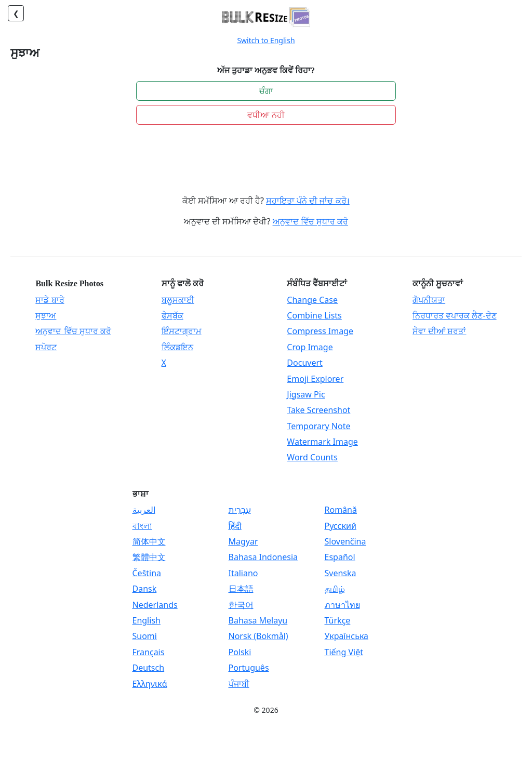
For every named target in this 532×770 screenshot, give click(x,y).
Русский (341, 526)
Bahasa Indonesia (263, 557)
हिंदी (235, 526)
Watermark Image (322, 442)
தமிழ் (335, 589)
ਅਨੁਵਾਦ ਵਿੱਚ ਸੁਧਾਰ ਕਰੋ (310, 221)
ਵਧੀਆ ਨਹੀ (266, 115)
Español (340, 557)
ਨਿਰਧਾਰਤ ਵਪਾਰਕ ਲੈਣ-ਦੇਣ (454, 315)
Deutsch (149, 668)
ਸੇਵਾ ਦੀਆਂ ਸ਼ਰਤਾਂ (439, 331)
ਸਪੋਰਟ (46, 347)
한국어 (241, 605)
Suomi (145, 636)
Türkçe (338, 620)
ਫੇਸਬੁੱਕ (172, 315)
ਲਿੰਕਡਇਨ (177, 347)
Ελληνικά (150, 684)
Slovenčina (345, 541)
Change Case (312, 300)
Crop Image (310, 347)
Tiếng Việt (344, 652)
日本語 (241, 589)
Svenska (341, 573)
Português (249, 668)
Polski (240, 652)
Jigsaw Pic (306, 394)
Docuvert (304, 363)
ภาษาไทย (342, 605)
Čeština (147, 573)
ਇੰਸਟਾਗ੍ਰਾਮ (182, 331)
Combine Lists (314, 315)
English (147, 620)
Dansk (145, 589)
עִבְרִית (240, 510)
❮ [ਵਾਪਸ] (16, 13)
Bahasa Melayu (258, 620)
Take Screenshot (318, 410)
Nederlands (155, 605)
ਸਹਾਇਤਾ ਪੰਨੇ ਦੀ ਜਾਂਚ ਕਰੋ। (308, 201)
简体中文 (149, 541)
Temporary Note (318, 426)
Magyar (243, 541)
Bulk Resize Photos (69, 283)
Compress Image (320, 331)
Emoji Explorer (315, 379)
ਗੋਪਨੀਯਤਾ (429, 300)
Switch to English (266, 40)
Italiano (243, 573)
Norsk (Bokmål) (258, 636)
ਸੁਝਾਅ (46, 315)
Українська (347, 636)
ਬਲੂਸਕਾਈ (178, 300)
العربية (144, 510)
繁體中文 (149, 557)
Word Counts (312, 457)
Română (341, 510)
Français (149, 652)
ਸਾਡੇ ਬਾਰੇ (50, 300)
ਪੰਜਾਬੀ (239, 684)
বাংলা (142, 526)
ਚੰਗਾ (266, 91)
